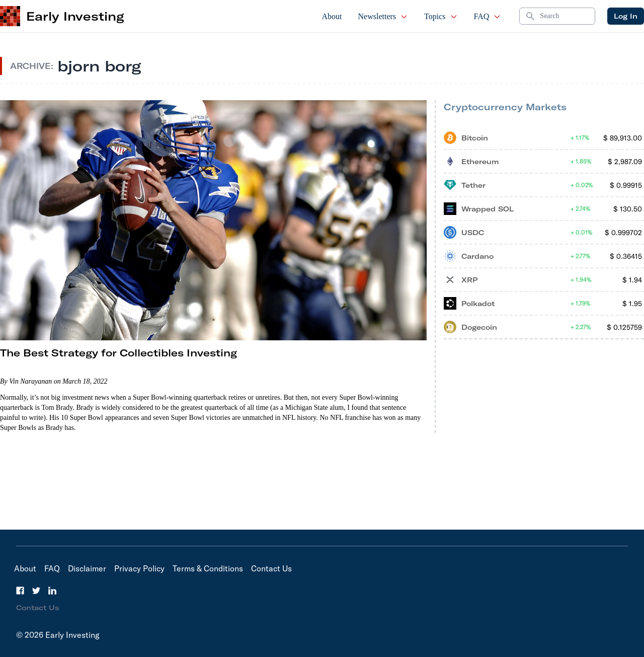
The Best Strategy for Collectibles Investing (118, 353)
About (332, 16)
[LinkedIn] (52, 591)
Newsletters (383, 16)
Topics (441, 16)
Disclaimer (87, 568)
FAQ (488, 16)
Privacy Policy (139, 568)
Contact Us (271, 568)
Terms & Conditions (208, 568)
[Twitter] (36, 591)
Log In (626, 16)
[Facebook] (20, 591)
